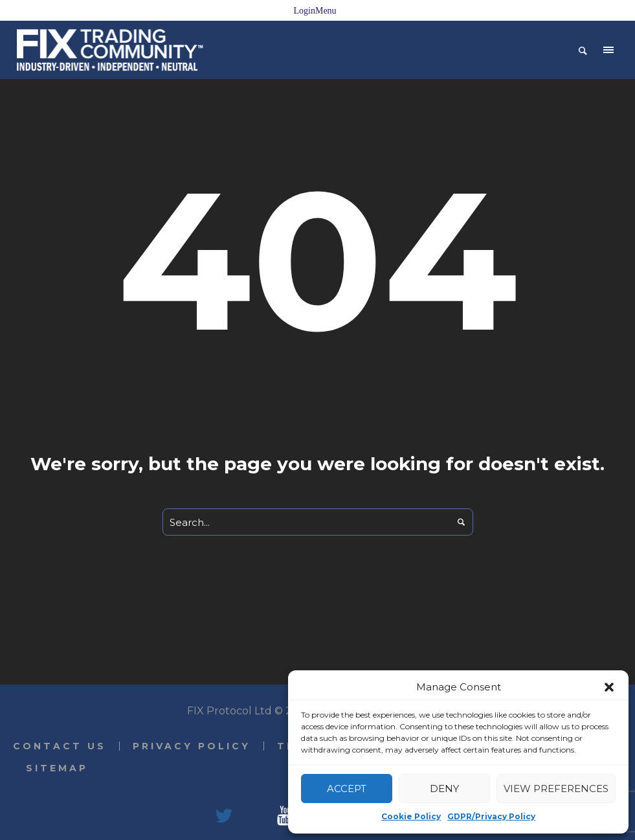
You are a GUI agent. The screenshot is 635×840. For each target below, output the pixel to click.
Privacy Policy (192, 746)
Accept (347, 789)
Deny (444, 789)
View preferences (556, 789)
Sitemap (57, 768)
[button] (609, 687)
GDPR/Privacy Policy (491, 816)
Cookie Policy (411, 816)
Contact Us (60, 746)
